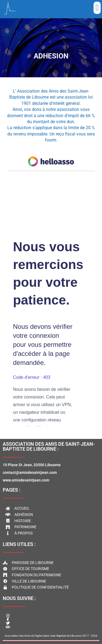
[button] (97, 8)
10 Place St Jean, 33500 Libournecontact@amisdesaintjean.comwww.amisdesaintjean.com (32, 472)
